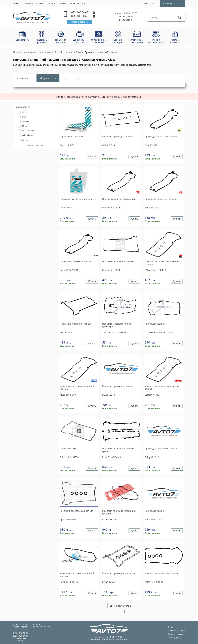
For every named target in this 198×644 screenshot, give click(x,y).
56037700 (68, 395)
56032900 (68, 519)
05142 (112, 208)
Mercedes (65, 52)
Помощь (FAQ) (78, 3)
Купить (92, 156)
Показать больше (121, 606)
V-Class (77, 52)
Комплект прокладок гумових (118, 137)
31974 (69, 457)
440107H (153, 395)
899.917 (109, 582)
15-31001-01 (154, 582)
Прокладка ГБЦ (68, 449)
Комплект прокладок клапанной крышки (162, 263)
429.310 (152, 457)
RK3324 (109, 145)
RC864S (156, 270)
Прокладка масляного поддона (76, 199)
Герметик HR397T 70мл (72, 137)
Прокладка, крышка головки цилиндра (117, 325)
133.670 (109, 519)
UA (147, 3)
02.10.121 (160, 332)
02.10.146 (118, 332)
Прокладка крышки (155, 324)
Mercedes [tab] (22, 78)
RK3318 (109, 395)
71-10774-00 (154, 519)
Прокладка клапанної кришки (118, 261)
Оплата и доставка (33, 3)
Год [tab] (65, 78)
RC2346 (66, 332)
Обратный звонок (79, 22)
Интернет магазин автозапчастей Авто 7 (35, 52)
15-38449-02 (69, 582)
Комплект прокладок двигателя (76, 511)
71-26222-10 (69, 270)
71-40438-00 (112, 457)
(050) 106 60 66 (83, 12)
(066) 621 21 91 (21, 624)
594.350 (152, 208)
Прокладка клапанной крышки (101, 52)
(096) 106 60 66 (83, 16)
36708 (112, 270)
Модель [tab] (44, 78)
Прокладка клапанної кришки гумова (118, 450)
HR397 (67, 208)
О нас (16, 3)
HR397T (67, 145)
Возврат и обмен (57, 3)
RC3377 (151, 145)
